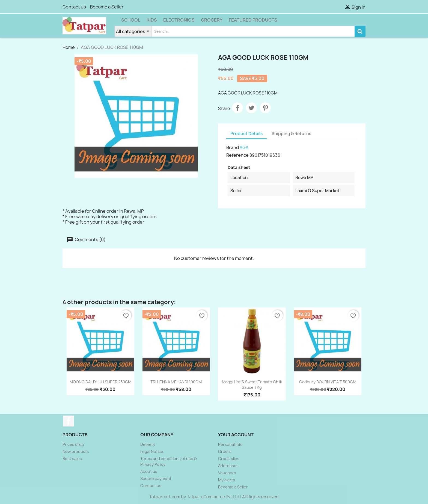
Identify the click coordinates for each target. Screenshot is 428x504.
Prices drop (73, 444)
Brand (233, 147)
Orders (225, 451)
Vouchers (227, 473)
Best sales (72, 459)
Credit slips (229, 459)
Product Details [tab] (246, 134)
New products (76, 451)
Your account (236, 435)
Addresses (228, 466)
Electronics (179, 20)
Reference (237, 155)
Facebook (69, 421)
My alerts (227, 480)
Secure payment (156, 478)
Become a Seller (107, 7)
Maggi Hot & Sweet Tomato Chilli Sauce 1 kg (252, 385)
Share (237, 108)
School (131, 20)
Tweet (251, 108)
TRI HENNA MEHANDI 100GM (176, 382)
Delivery (148, 444)
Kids (152, 20)
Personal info (230, 444)
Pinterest (265, 108)
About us (149, 471)
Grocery (212, 20)
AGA (244, 148)
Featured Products (253, 20)
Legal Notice (152, 451)
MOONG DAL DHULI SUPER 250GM (100, 382)
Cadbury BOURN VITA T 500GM (328, 382)
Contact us (74, 7)
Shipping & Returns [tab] (291, 134)
